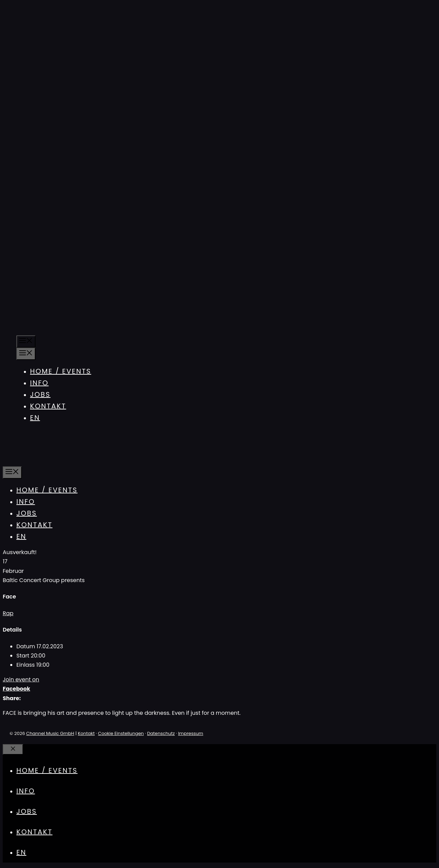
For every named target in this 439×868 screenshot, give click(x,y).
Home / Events (61, 371)
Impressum (191, 733)
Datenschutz (161, 733)
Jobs (40, 394)
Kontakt (48, 406)
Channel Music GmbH (50, 733)
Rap (8, 613)
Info (39, 383)
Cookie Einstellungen (121, 733)
